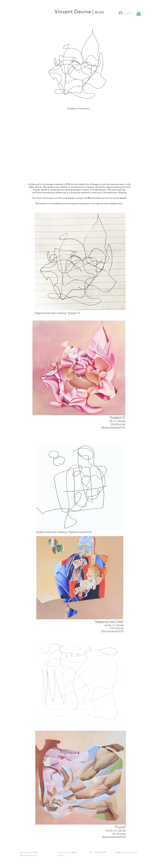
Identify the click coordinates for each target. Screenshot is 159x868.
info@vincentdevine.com (96, 198)
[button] (139, 13)
